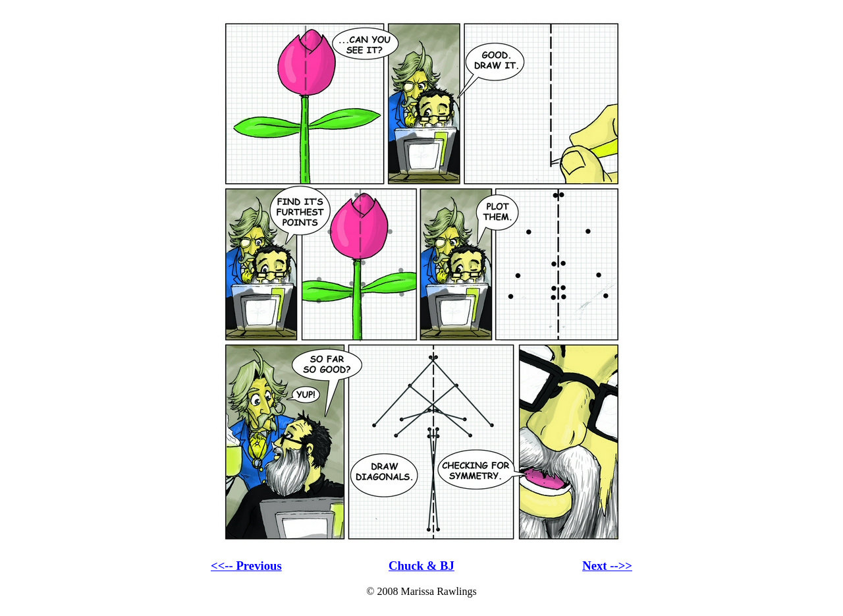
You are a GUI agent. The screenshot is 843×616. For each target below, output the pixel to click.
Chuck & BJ (421, 566)
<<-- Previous (246, 566)
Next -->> (607, 566)
